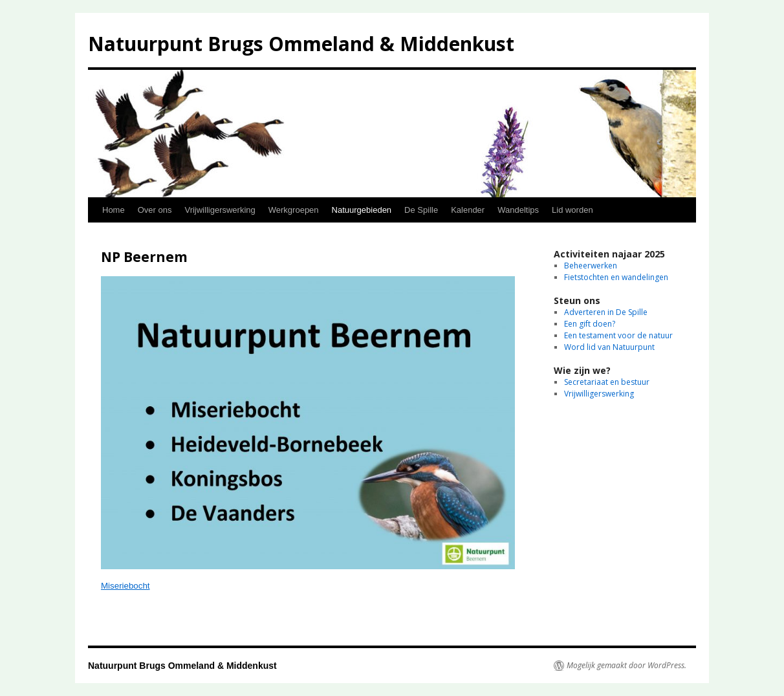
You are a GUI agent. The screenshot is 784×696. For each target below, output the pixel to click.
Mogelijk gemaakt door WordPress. (626, 666)
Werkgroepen (294, 210)
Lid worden (572, 210)
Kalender (468, 210)
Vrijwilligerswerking (220, 210)
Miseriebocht (125, 586)
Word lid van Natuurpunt (609, 347)
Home (114, 210)
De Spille (421, 210)
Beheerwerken (591, 266)
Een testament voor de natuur (618, 335)
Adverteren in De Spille (606, 312)
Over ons (155, 210)
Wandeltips (518, 210)
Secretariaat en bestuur (607, 382)
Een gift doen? (590, 324)
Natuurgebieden (362, 210)
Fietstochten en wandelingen (616, 277)
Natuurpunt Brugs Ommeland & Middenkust (301, 44)
